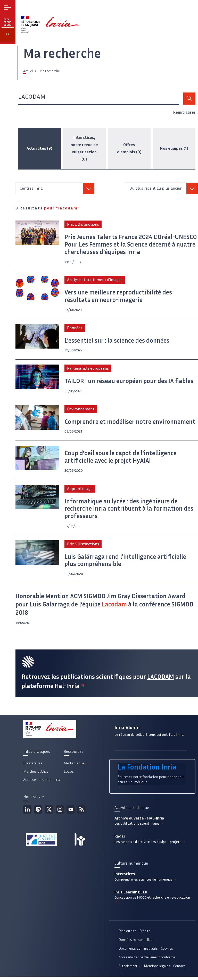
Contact (179, 969)
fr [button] (8, 37)
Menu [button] (8, 8)
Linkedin (27, 813)
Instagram (60, 813)
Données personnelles (135, 943)
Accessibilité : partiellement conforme (147, 961)
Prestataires (33, 766)
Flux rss (81, 813)
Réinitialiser (184, 112)
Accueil (28, 71)
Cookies (167, 952)
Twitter (49, 813)
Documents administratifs (138, 952)
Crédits (145, 934)
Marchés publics (36, 775)
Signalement (130, 969)
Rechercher (189, 99)
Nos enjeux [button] (8, 23)
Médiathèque (76, 766)
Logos (69, 775)
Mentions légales (157, 969)
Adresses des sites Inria (42, 783)
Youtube (71, 813)
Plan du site (127, 934)
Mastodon (38, 813)
